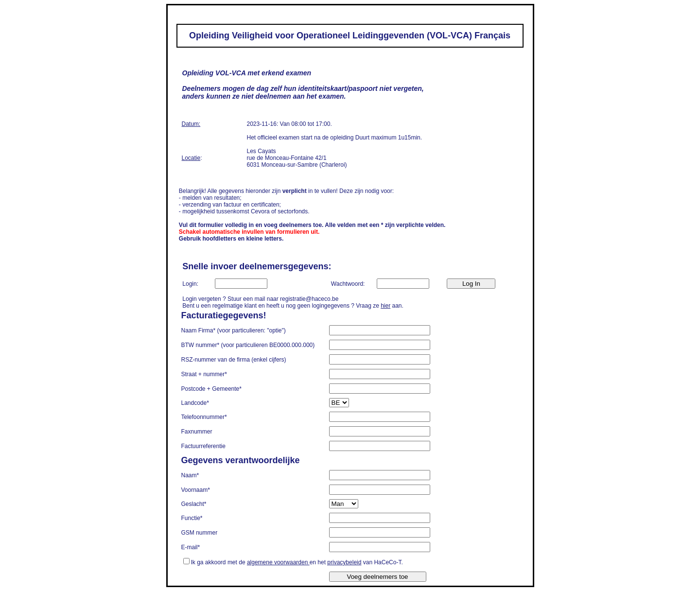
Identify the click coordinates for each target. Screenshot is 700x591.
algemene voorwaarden (278, 562)
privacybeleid (344, 562)
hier (385, 306)
